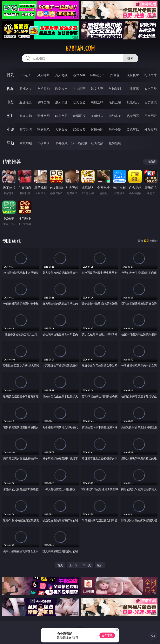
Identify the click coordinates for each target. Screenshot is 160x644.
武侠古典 (79, 129)
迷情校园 (97, 129)
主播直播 (133, 89)
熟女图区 (133, 116)
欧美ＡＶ (61, 89)
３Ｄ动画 (79, 89)
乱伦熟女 (133, 102)
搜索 (130, 58)
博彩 (10, 75)
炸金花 (115, 75)
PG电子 (26, 75)
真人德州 (43, 75)
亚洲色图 (43, 116)
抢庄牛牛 (151, 75)
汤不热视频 (79, 143)
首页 (60, 565)
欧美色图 (61, 116)
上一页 (73, 565)
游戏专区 (79, 75)
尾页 (100, 565)
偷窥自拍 (26, 116)
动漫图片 (79, 116)
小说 (10, 129)
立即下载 (107, 635)
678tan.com (80, 48)
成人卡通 (61, 102)
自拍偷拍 (43, 89)
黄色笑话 (133, 129)
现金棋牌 (133, 75)
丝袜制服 (115, 89)
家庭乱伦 (43, 129)
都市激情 (26, 129)
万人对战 (61, 75)
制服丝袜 (97, 102)
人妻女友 (61, 129)
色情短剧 (115, 143)
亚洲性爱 (26, 102)
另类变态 (151, 102)
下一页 (87, 565)
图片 (10, 116)
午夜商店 (43, 143)
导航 (10, 143)
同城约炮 (26, 143)
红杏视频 (97, 143)
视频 (10, 89)
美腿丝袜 (97, 116)
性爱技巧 (151, 129)
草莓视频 (61, 143)
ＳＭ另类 (151, 89)
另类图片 (151, 116)
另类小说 (115, 129)
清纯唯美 (115, 116)
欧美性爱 (79, 102)
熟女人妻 (97, 89)
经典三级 (115, 102)
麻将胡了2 (97, 75)
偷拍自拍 (43, 102)
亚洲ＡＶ (26, 89)
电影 (10, 102)
